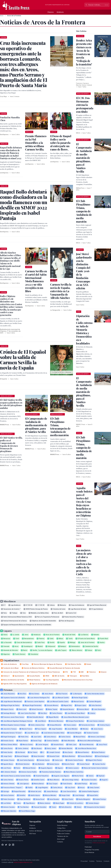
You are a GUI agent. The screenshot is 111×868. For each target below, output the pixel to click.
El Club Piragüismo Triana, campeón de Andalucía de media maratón (84, 211)
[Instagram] (10, 845)
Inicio (2, 16)
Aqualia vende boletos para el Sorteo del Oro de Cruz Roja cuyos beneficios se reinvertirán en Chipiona (84, 502)
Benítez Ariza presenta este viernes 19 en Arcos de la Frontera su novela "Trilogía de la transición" (84, 52)
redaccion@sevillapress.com (23, 862)
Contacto (60, 842)
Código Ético (61, 828)
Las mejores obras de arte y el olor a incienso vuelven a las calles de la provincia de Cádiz (84, 562)
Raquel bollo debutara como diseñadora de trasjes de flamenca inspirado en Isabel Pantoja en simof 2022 (11, 153)
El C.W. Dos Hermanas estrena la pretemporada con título (85, 105)
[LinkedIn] (13, 845)
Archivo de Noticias (36, 831)
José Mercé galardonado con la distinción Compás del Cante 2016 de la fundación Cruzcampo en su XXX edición (84, 271)
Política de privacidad (99, 843)
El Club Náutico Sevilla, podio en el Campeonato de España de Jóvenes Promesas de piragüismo (11, 444)
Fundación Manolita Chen (10, 119)
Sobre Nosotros (62, 825)
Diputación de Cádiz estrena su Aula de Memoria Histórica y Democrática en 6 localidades (84, 330)
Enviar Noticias (89, 852)
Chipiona (51, 12)
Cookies (92, 861)
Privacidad (84, 861)
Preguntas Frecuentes (92, 850)
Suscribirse (97, 836)
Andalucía (60, 12)
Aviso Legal (61, 839)
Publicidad (88, 847)
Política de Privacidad (64, 831)
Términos (99, 861)
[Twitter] (6, 845)
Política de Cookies (63, 834)
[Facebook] (3, 845)
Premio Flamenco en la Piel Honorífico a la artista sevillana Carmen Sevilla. (36, 143)
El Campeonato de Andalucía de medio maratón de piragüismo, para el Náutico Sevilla (84, 158)
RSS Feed (33, 834)
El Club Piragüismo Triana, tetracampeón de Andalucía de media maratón (60, 427)
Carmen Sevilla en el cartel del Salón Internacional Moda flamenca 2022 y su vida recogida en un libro (36, 281)
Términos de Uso (63, 836)
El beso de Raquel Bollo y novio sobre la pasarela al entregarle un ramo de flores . (61, 143)
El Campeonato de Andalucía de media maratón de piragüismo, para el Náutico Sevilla (36, 425)
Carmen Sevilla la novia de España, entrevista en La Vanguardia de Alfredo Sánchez (61, 291)
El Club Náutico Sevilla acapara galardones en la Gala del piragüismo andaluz (11, 404)
